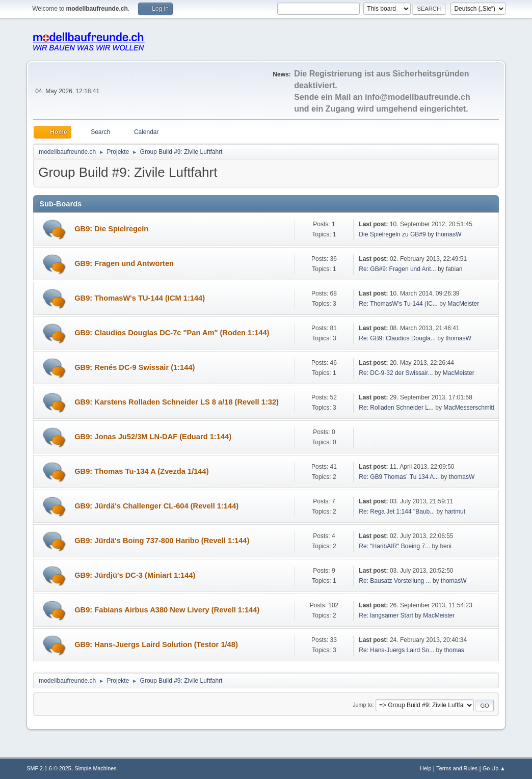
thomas (454, 650)
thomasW (449, 234)
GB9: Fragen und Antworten (124, 263)
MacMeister (463, 304)
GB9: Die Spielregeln (111, 229)
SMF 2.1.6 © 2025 (49, 768)
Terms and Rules (457, 768)
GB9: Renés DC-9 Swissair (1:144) (135, 367)
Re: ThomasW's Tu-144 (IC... (398, 304)
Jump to (362, 705)
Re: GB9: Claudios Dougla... (397, 338)
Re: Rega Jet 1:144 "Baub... (397, 512)
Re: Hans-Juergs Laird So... (396, 650)
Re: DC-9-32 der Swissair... (396, 373)
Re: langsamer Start (386, 615)
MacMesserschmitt (469, 408)
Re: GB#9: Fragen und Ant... (397, 269)
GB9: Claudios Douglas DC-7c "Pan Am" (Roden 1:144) (172, 333)
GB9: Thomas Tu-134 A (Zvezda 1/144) (141, 471)
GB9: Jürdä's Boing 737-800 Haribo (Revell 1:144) (162, 541)
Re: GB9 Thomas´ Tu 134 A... (399, 477)
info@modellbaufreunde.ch (418, 97)
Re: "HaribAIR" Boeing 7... (394, 546)
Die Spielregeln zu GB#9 (392, 234)
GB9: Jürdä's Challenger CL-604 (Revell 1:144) (156, 506)
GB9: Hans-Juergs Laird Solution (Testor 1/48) (156, 644)
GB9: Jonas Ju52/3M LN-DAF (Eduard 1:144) (153, 437)
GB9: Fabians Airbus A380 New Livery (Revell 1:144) (167, 610)
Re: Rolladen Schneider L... (396, 408)
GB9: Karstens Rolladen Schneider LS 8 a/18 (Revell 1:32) (177, 402)
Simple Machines (96, 768)
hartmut (455, 512)
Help (425, 768)
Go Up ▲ (494, 768)
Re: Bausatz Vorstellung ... (395, 581)
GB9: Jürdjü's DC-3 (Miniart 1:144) (135, 575)
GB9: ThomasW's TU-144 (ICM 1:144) (140, 298)
